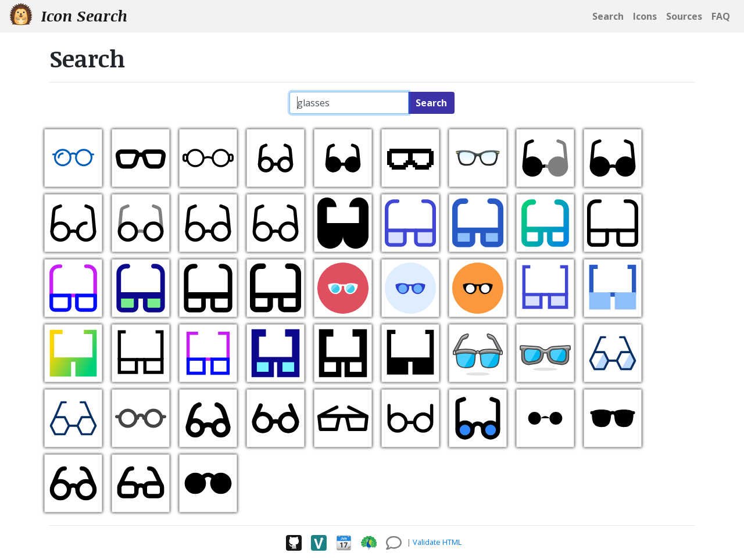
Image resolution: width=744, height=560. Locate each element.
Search (431, 103)
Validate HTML (437, 542)
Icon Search (68, 15)
